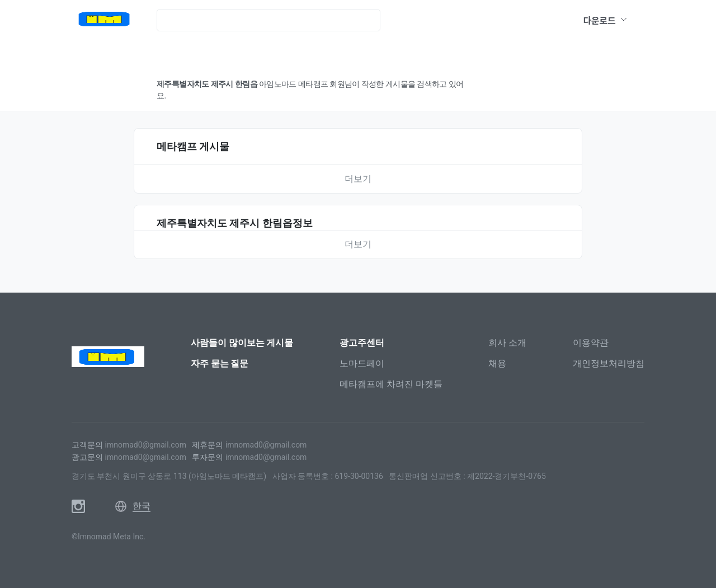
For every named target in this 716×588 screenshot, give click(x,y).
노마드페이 (362, 363)
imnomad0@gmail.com (145, 445)
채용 (497, 363)
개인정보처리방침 (609, 363)
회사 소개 (507, 343)
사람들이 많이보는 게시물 (242, 343)
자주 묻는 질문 (220, 363)
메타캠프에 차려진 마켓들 (391, 384)
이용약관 (591, 343)
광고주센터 (362, 343)
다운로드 (606, 20)
